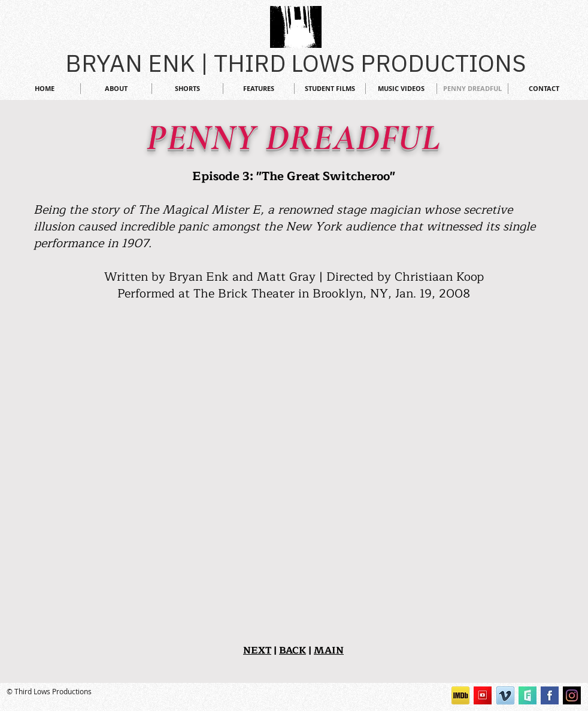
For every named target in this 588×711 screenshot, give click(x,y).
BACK (293, 651)
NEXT (257, 651)
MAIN (329, 651)
